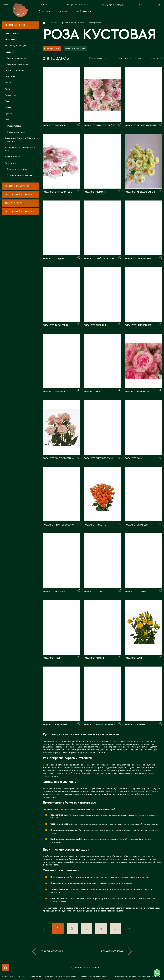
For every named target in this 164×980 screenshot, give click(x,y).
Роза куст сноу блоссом (98, 458)
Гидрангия (10, 77)
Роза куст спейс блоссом (99, 259)
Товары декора (13, 203)
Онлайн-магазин (83, 11)
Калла (7, 89)
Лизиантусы (10, 95)
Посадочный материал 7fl (20, 212)
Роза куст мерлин (135, 725)
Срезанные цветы (15, 25)
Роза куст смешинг (95, 325)
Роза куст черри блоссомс (58, 525)
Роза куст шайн (134, 658)
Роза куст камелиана (137, 392)
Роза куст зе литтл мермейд (141, 125)
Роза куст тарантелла (55, 325)
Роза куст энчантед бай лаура (102, 125)
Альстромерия (12, 33)
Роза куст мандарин (55, 725)
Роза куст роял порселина (99, 725)
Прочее (9, 114)
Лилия (8, 101)
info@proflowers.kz (77, 5)
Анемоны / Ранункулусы (17, 46)
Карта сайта (35, 977)
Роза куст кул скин (95, 192)
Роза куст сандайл (54, 259)
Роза (7, 120)
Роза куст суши (93, 591)
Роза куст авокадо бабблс (140, 192)
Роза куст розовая (54, 125)
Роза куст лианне (94, 658)
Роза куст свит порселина (58, 458)
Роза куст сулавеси (136, 525)
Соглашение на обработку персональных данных (138, 977)
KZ (142, 5)
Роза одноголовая (16, 132)
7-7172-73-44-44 (46, 5)
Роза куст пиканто (95, 525)
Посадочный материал (18, 195)
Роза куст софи (134, 458)
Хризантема (11, 163)
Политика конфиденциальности (61, 977)
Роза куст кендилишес (138, 325)
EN (139, 5)
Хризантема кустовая (18, 169)
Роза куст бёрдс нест (55, 591)
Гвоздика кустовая (16, 58)
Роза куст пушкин (136, 591)
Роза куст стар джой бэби (58, 192)
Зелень (8, 83)
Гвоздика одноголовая (18, 64)
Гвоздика (9, 52)
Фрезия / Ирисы (13, 157)
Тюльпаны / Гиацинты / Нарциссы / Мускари (22, 140)
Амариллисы (11, 40)
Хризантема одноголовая (20, 175)
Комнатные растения (17, 186)
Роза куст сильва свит (138, 259)
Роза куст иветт (52, 658)
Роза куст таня (93, 392)
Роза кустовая (14, 126)
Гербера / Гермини (14, 70)
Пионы (8, 107)
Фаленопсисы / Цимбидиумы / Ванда (20, 149)
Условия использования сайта (95, 977)
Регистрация (63, 11)
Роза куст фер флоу (54, 392)
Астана (120, 5)
